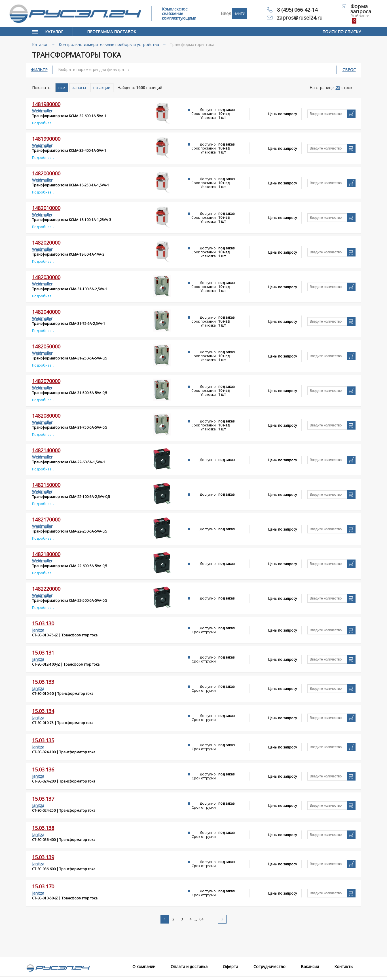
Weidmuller (42, 111)
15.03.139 (43, 857)
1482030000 (46, 277)
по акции (102, 88)
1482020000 (46, 243)
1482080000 (46, 416)
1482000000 (46, 173)
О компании (144, 967)
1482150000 (46, 485)
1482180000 (46, 554)
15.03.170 (43, 886)
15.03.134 (43, 711)
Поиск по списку (342, 32)
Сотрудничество (269, 967)
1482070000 (46, 381)
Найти (239, 14)
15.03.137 (43, 799)
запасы (79, 88)
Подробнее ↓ (43, 123)
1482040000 (46, 312)
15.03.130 (43, 623)
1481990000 (46, 139)
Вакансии (310, 967)
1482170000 (46, 520)
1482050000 (46, 346)
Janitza (38, 630)
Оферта (230, 967)
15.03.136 (43, 769)
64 (201, 919)
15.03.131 (43, 653)
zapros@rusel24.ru (300, 18)
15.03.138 (43, 828)
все (62, 88)
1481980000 (46, 104)
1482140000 (46, 450)
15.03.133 (43, 682)
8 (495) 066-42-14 (297, 10)
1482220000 (46, 589)
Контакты (344, 967)
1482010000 (46, 208)
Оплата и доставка (189, 967)
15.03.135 (43, 740)
